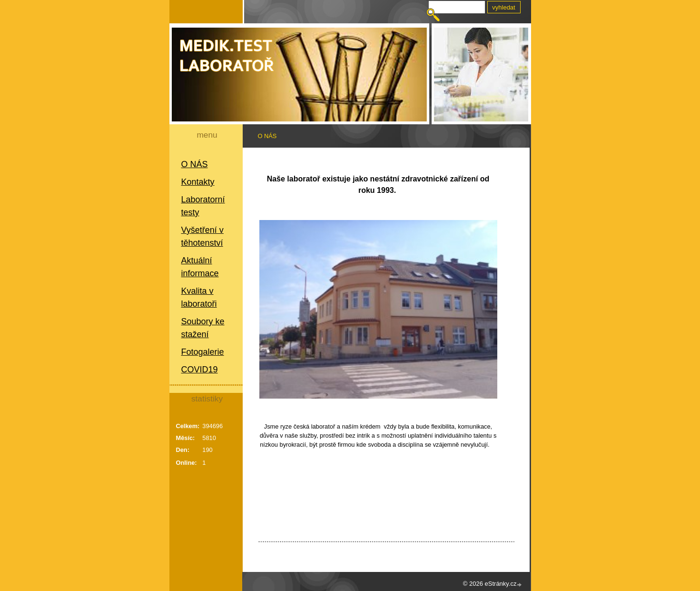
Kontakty (198, 182)
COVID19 (200, 370)
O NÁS (195, 164)
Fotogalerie (203, 352)
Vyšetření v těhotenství (202, 236)
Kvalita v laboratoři (199, 297)
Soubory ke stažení (203, 328)
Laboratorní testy (203, 206)
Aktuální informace (200, 267)
